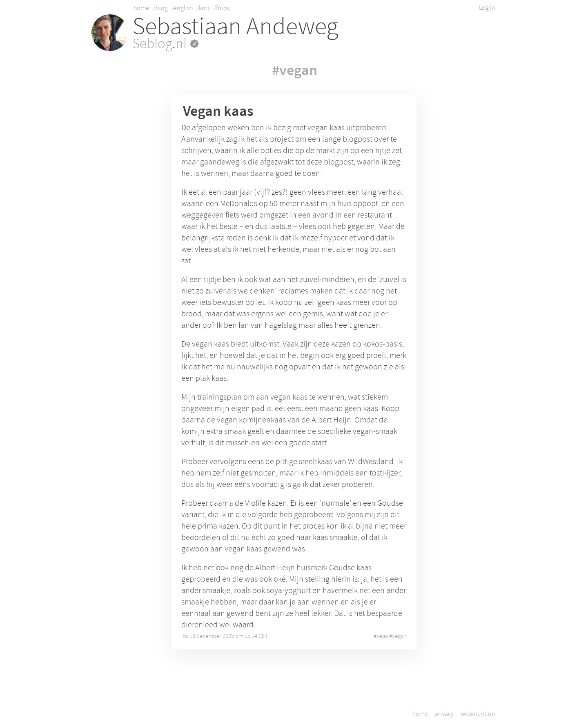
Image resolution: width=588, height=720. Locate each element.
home (141, 8)
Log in (487, 8)
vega (382, 636)
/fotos (222, 8)
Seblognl (166, 44)
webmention (478, 714)
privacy (444, 714)
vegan (399, 636)
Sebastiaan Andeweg (235, 26)
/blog (160, 8)
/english (182, 8)
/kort (203, 8)
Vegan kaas (218, 111)
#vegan (295, 70)
